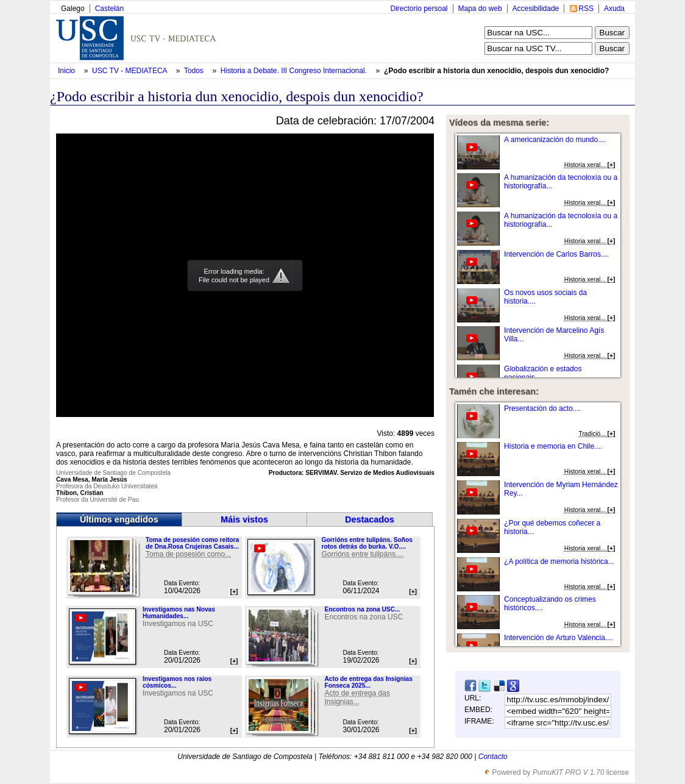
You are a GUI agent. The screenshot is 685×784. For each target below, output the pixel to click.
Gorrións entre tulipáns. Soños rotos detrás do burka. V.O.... (367, 543)
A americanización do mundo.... (555, 140)
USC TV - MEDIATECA (130, 71)
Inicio (67, 71)
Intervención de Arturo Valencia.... (559, 638)
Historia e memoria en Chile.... (553, 446)
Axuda (614, 9)
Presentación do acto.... (542, 408)
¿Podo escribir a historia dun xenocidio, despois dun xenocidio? (496, 71)
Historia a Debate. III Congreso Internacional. (295, 71)
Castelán (109, 9)
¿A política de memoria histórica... (559, 561)
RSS (586, 9)
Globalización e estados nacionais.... (543, 373)
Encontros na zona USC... (362, 609)
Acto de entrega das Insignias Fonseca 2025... (368, 682)
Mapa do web (480, 9)
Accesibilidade (536, 9)
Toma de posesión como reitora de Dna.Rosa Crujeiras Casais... (192, 543)
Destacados (370, 519)
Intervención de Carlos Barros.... (556, 254)
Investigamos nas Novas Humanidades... (179, 613)
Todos (195, 71)
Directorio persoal (419, 9)
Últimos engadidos (119, 519)
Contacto (493, 757)
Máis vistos (244, 519)
